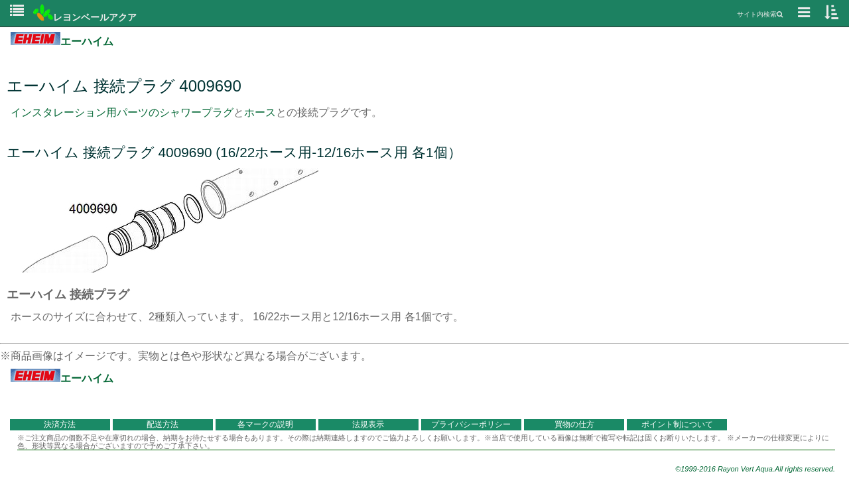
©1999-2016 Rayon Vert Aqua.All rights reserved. (755, 469)
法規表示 (368, 424)
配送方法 (163, 424)
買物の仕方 (574, 424)
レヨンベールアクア (85, 17)
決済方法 (60, 424)
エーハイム (62, 41)
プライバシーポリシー (471, 424)
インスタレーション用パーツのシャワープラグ (122, 112)
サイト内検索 (760, 14)
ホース (260, 112)
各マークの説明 (265, 424)
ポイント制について (677, 424)
